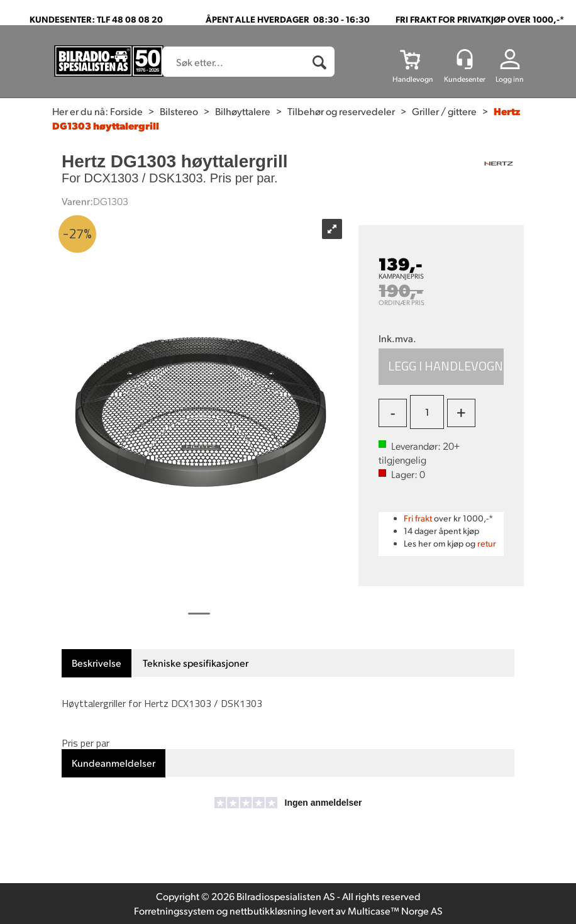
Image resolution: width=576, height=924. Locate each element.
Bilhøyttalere (243, 111)
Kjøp (441, 367)
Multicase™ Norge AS (395, 910)
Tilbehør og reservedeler (341, 111)
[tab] (97, 663)
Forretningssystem (174, 910)
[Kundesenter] (465, 59)
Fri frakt (418, 518)
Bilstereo (179, 111)
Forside (126, 111)
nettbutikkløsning (268, 910)
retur (487, 543)
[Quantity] (427, 412)
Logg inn (510, 79)
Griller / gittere (444, 111)
